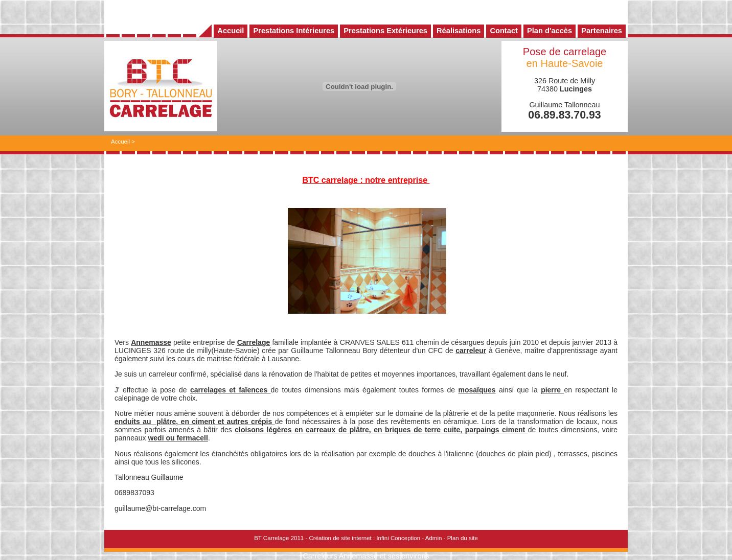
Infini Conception (398, 538)
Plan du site (463, 538)
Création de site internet (340, 538)
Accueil (120, 142)
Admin (434, 538)
